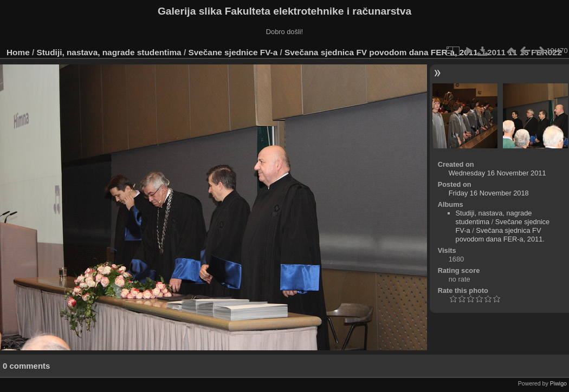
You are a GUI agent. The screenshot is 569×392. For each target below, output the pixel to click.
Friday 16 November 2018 (489, 193)
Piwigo (558, 383)
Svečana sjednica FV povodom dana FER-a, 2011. (382, 52)
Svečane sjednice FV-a (233, 52)
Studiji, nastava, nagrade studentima (109, 52)
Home (18, 52)
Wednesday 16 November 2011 (497, 173)
